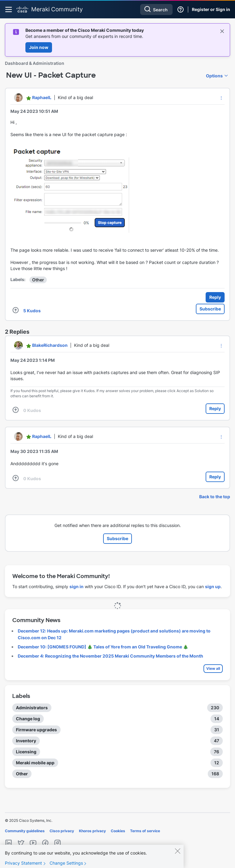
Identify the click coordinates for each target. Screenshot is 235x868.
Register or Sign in (211, 9)
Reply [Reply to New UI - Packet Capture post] (215, 297)
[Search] (156, 9)
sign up (213, 586)
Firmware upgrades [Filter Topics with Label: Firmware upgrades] (36, 730)
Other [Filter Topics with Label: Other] (22, 774)
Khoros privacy (92, 831)
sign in (76, 586)
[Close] (177, 855)
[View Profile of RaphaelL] (42, 97)
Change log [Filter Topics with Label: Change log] (28, 719)
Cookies (118, 831)
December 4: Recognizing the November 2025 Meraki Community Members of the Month (110, 656)
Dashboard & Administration (35, 63)
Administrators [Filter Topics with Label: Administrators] (32, 708)
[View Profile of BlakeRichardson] (50, 345)
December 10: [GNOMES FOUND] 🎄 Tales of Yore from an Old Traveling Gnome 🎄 (103, 647)
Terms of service (145, 831)
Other (38, 280)
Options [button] (214, 76)
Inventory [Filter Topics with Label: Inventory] (26, 741)
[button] (221, 98)
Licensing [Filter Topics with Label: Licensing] (26, 752)
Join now (39, 47)
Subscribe (210, 309)
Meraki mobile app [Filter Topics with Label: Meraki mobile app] (35, 763)
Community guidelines (25, 831)
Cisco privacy (62, 831)
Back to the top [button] (215, 497)
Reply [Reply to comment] (215, 408)
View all (213, 668)
